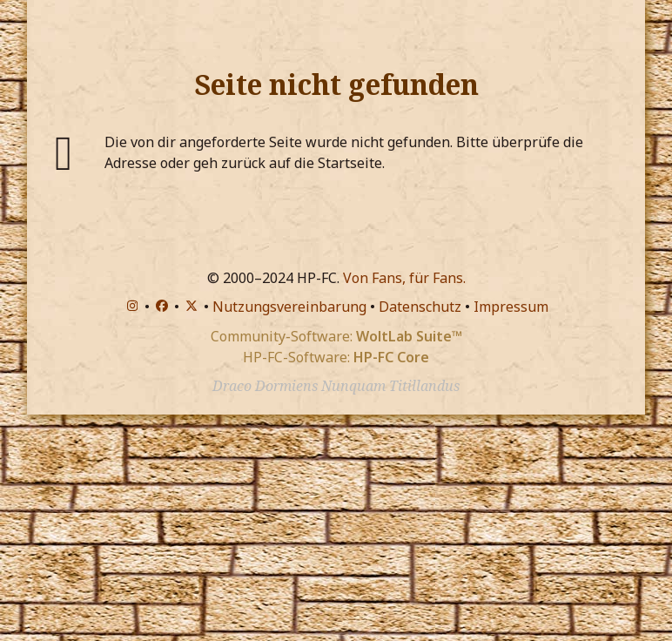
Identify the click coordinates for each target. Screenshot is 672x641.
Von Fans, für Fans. (404, 278)
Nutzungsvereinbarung (289, 307)
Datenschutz (420, 307)
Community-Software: (336, 336)
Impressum (511, 307)
